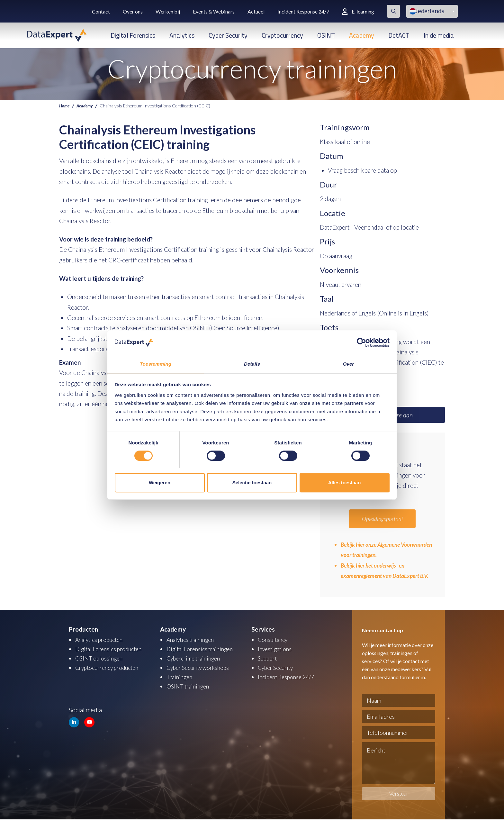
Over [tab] (349, 364)
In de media (439, 35)
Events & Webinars (214, 11)
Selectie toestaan (252, 483)
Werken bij (168, 11)
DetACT (399, 35)
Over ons (133, 11)
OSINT (326, 35)
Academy (362, 35)
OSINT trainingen (189, 695)
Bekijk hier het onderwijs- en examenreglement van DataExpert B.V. (384, 576)
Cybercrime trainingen (196, 668)
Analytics (182, 35)
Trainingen (180, 686)
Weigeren (160, 483)
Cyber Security (228, 35)
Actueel (256, 11)
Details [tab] (252, 364)
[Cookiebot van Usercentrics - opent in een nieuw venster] (361, 342)
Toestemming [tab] (156, 364)
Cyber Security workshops (201, 677)
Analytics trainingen (192, 650)
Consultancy (274, 650)
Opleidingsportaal (382, 519)
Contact (101, 11)
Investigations (276, 659)
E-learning (358, 11)
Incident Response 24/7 (303, 11)
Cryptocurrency (282, 35)
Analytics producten (102, 650)
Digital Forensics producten (112, 659)
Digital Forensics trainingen (203, 659)
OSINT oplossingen (100, 668)
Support (268, 668)
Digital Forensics (133, 35)
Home (65, 105)
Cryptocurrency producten (110, 677)
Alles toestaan (345, 483)
